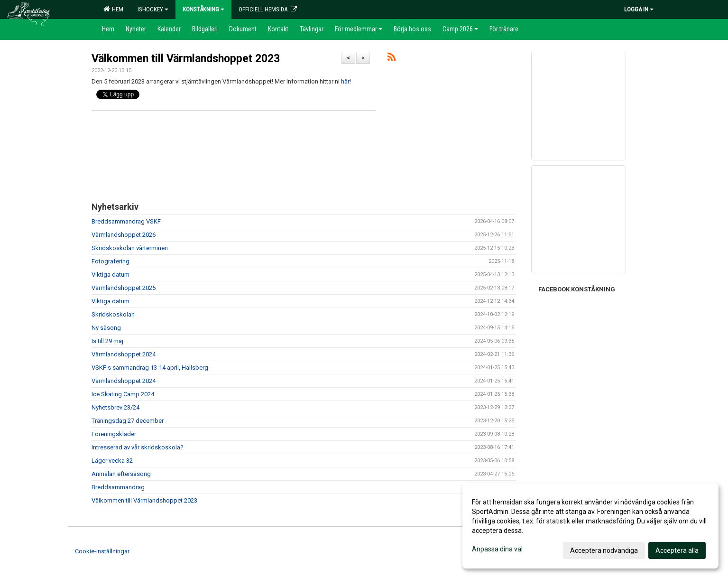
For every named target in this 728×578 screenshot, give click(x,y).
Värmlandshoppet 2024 (124, 354)
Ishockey (153, 9)
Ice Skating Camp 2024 (123, 394)
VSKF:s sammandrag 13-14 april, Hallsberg (150, 368)
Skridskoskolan (113, 314)
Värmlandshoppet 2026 (124, 235)
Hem (113, 9)
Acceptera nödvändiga (604, 550)
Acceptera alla (677, 550)
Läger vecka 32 (112, 461)
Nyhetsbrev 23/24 (115, 407)
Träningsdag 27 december (128, 421)
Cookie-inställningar (102, 551)
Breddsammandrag (118, 487)
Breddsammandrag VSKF (126, 221)
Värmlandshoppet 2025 (124, 288)
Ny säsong (106, 328)
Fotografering (111, 261)
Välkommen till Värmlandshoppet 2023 (186, 59)
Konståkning (203, 9)
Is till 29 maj (107, 341)
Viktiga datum (111, 275)
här (345, 81)
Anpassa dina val (497, 549)
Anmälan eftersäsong (121, 474)
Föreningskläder (114, 434)
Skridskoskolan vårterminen (130, 248)
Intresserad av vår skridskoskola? (138, 447)
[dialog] (590, 526)
